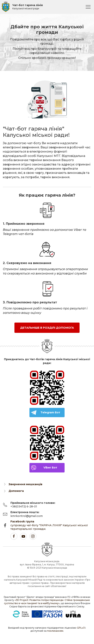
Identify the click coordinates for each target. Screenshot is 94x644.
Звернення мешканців (25, 484)
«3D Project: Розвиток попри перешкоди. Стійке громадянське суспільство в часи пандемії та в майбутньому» (47, 602)
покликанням (55, 631)
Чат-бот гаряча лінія (28, 7)
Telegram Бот (50, 412)
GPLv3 (81, 628)
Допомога (16, 491)
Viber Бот (50, 468)
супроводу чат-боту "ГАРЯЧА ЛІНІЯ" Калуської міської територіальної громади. (49, 525)
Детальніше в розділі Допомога (47, 328)
